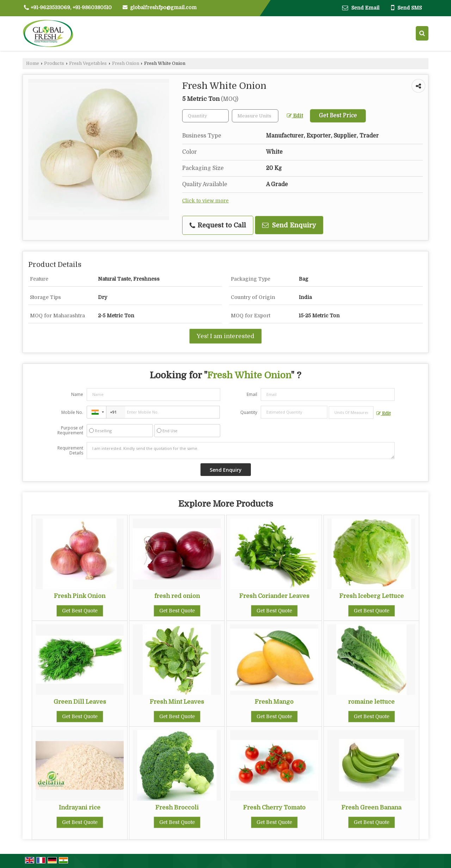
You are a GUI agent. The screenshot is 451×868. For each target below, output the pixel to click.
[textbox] (255, 116)
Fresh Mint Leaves (177, 702)
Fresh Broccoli (177, 808)
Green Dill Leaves (80, 702)
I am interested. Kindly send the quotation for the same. (241, 451)
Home (33, 63)
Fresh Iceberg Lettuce (372, 596)
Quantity (249, 412)
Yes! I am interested (225, 336)
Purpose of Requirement (70, 430)
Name (77, 394)
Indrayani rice (80, 808)
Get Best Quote (80, 611)
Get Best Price (338, 116)
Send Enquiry (289, 225)
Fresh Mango (274, 702)
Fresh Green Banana (371, 808)
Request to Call (218, 225)
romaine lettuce (371, 702)
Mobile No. (72, 412)
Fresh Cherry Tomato (274, 808)
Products (54, 63)
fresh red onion (177, 596)
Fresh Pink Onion (80, 596)
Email (252, 394)
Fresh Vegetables (88, 63)
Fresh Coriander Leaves (274, 596)
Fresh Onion (126, 63)
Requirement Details (70, 451)
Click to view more (205, 201)
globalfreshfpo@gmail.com (163, 7)
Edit (295, 116)
